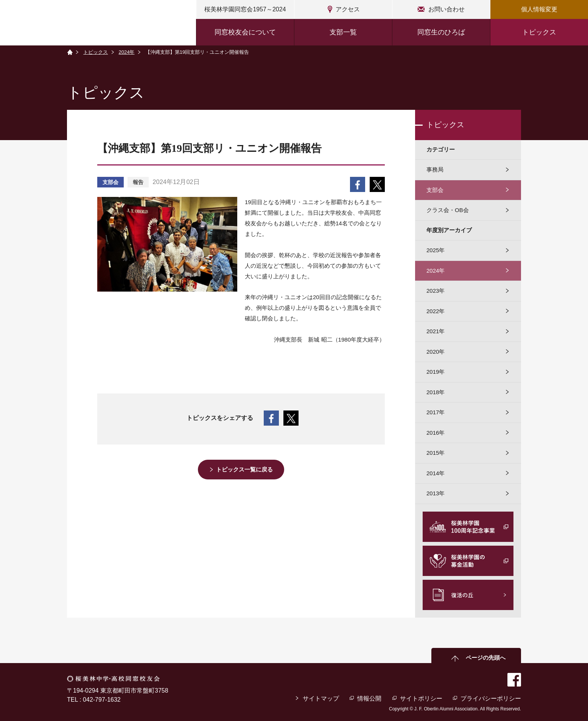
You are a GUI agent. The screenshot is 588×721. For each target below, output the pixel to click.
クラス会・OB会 (448, 210)
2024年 (127, 52)
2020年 (436, 352)
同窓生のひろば (441, 32)
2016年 (436, 433)
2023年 (436, 291)
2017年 (436, 412)
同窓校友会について (245, 32)
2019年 (436, 372)
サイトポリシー (421, 698)
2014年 (436, 473)
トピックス (539, 32)
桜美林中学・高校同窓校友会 (72, 24)
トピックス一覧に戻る (245, 469)
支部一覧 (343, 32)
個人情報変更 (539, 9)
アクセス (348, 9)
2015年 (436, 453)
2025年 (436, 250)
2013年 (436, 493)
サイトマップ (321, 698)
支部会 (435, 190)
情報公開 (369, 698)
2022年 (436, 311)
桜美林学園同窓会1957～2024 (245, 9)
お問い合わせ (446, 9)
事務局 (435, 169)
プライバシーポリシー (491, 698)
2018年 (436, 392)
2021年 (436, 331)
